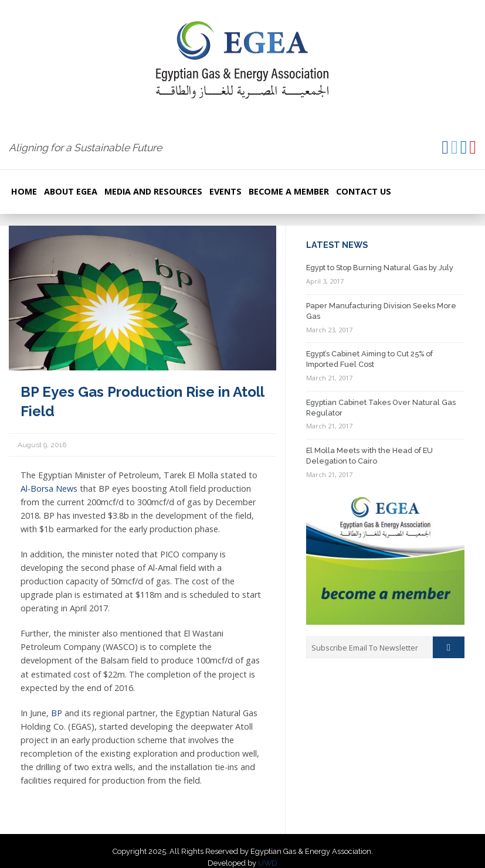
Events (225, 191)
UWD (268, 863)
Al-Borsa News (49, 489)
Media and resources (153, 191)
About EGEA (71, 191)
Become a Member (289, 191)
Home (24, 191)
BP (57, 713)
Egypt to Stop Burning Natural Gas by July (380, 268)
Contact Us (364, 191)
